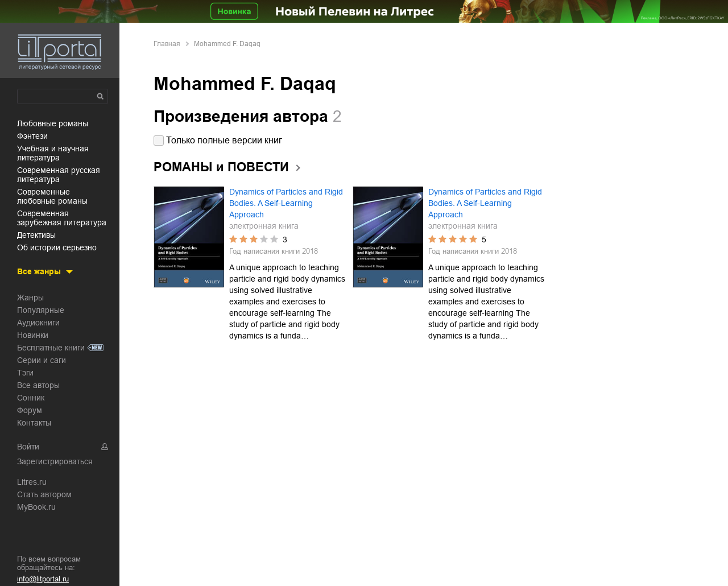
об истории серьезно (57, 247)
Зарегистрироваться (55, 461)
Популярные (41, 310)
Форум (30, 410)
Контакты (34, 423)
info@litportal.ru (43, 579)
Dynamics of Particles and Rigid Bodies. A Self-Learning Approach (286, 203)
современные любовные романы (52, 196)
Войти (28, 447)
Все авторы (38, 385)
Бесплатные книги (51, 348)
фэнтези (32, 136)
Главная (167, 44)
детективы (36, 235)
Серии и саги (42, 360)
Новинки (33, 335)
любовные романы (53, 123)
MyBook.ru (36, 507)
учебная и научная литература (53, 153)
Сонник (31, 398)
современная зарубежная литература (62, 218)
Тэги (25, 373)
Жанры (30, 298)
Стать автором (44, 494)
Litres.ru (32, 482)
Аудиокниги (38, 323)
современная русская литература (59, 175)
